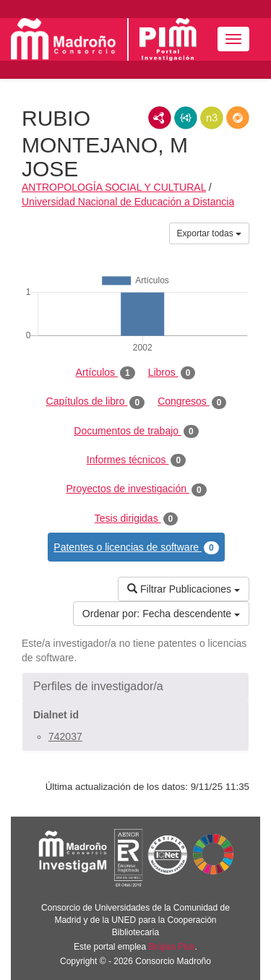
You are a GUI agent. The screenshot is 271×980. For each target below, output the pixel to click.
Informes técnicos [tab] (136, 460)
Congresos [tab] (192, 402)
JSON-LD (186, 118)
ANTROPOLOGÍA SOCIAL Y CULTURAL (114, 187)
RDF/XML (160, 118)
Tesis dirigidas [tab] (137, 519)
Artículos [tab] (106, 373)
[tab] (135, 687)
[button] (135, 687)
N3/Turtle (212, 118)
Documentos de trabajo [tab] (136, 431)
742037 (65, 736)
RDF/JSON (238, 118)
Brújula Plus (172, 947)
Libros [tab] (172, 373)
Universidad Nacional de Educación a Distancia (128, 202)
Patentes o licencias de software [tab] (136, 548)
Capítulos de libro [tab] (96, 402)
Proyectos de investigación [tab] (136, 489)
